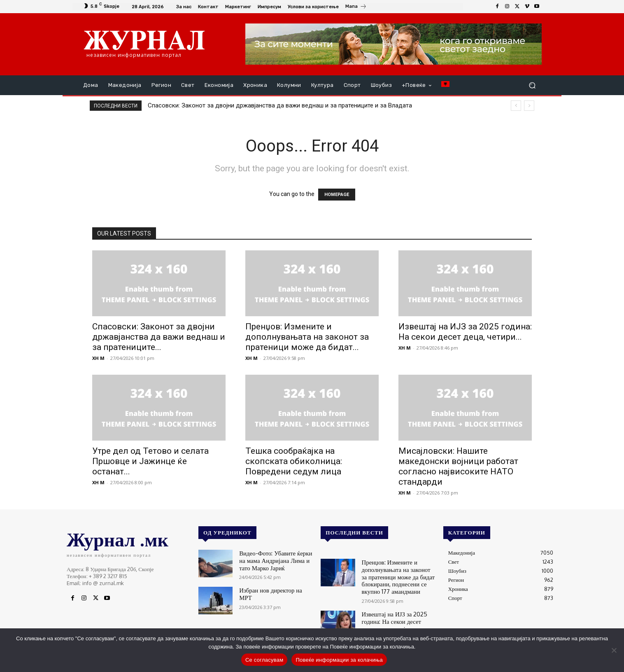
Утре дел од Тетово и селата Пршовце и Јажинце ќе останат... (150, 461)
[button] (532, 85)
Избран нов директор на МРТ (272, 588)
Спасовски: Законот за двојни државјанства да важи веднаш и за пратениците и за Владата (280, 105)
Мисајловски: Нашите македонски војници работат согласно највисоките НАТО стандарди (458, 466)
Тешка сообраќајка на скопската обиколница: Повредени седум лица (294, 461)
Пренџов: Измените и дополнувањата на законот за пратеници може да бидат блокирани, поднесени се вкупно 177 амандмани (395, 574)
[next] (529, 106)
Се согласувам (264, 660)
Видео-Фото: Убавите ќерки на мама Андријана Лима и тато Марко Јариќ (274, 559)
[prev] (516, 106)
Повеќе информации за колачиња (339, 660)
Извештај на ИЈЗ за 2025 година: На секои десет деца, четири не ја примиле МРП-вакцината (394, 619)
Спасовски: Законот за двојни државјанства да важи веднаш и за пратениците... (159, 337)
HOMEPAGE (337, 195)
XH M (98, 358)
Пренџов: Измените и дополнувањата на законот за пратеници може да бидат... (307, 337)
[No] (614, 650)
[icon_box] (356, 7)
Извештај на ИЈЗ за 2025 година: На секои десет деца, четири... (465, 332)
